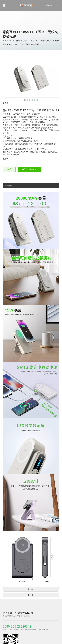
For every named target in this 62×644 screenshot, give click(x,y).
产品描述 (9, 186)
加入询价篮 (31, 169)
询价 (9, 169)
